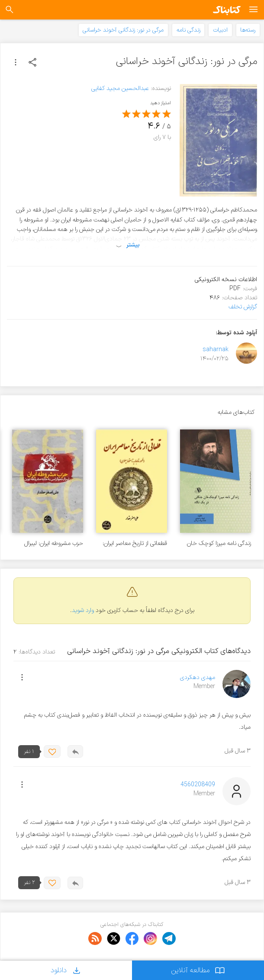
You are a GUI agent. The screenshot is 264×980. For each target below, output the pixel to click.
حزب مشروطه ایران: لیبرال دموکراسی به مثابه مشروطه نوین (52, 543)
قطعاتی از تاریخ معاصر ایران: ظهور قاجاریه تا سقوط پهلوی (134, 543)
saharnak (216, 350)
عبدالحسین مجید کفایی (120, 88)
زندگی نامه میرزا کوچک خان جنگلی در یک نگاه (219, 543)
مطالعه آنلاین (198, 970)
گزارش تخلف (243, 307)
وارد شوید (83, 610)
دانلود (66, 970)
